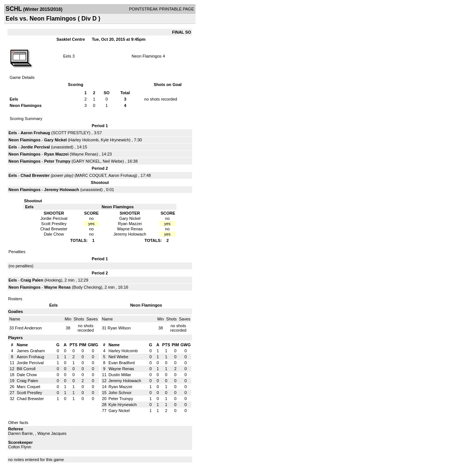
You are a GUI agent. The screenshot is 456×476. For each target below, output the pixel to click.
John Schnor (120, 393)
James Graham (31, 351)
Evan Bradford (121, 363)
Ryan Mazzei (56, 154)
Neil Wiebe (113, 161)
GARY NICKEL (87, 161)
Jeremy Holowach (62, 190)
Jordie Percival (35, 147)
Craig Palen (32, 280)
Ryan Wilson (119, 328)
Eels (67, 56)
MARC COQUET (91, 175)
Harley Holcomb (84, 140)
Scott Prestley (30, 393)
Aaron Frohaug (35, 133)
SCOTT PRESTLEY (71, 133)
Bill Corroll (26, 369)
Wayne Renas (84, 154)
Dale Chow (27, 375)
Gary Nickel (56, 140)
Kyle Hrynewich (115, 140)
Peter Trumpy (57, 161)
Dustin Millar (120, 375)
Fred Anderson (28, 328)
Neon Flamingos (147, 56)
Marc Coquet (29, 387)
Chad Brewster (35, 175)
